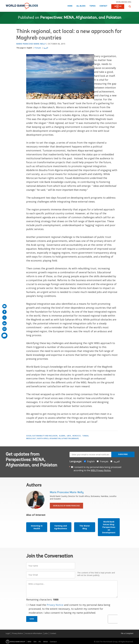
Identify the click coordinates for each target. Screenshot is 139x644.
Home (70, 6)
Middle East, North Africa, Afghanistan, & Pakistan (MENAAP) (53, 438)
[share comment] (4, 336)
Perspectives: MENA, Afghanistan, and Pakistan (81, 18)
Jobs (46, 633)
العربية (46, 48)
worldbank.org (124, 2)
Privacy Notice (55, 605)
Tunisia (85, 436)
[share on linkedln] (4, 323)
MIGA (45, 642)
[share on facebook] (4, 312)
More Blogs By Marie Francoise (66, 506)
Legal (8, 633)
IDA (35, 642)
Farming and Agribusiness (61, 527)
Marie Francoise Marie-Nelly (31, 44)
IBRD (29, 642)
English (29, 48)
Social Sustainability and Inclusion (42, 436)
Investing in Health (37, 527)
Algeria (62, 436)
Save (32, 619)
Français (38, 48)
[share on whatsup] (4, 329)
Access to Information (34, 633)
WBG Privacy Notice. (101, 470)
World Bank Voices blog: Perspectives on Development (109, 527)
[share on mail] (4, 306)
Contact (103, 6)
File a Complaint (127, 633)
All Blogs (81, 6)
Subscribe (123, 454)
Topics (92, 6)
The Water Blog (85, 527)
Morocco (77, 436)
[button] (130, 6)
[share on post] (4, 318)
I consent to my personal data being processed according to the (97, 469)
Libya (69, 436)
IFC (40, 642)
